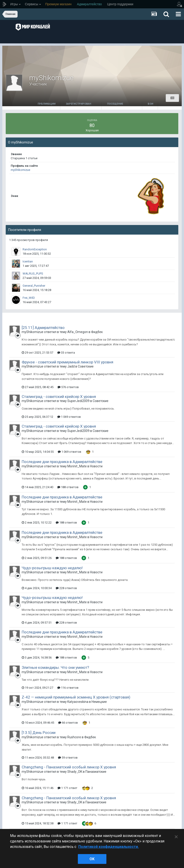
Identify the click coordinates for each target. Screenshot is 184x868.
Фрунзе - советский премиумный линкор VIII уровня (67, 362)
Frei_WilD (29, 298)
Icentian (28, 261)
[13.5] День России (39, 733)
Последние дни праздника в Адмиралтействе (62, 462)
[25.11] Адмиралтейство (43, 328)
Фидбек (97, 332)
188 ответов (68, 487)
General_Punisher (34, 286)
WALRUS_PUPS (33, 274)
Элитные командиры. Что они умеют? (55, 667)
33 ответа (66, 353)
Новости (96, 466)
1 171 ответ (67, 788)
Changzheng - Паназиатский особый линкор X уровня (69, 767)
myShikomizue (20, 170)
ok (92, 859)
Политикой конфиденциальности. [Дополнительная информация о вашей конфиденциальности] (109, 847)
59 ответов (68, 758)
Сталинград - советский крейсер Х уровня (59, 397)
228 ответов (66, 588)
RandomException (35, 249)
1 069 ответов (69, 417)
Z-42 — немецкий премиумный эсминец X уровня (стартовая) (76, 697)
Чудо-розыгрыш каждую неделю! (52, 568)
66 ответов (68, 723)
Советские (86, 366)
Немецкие (99, 702)
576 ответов (68, 387)
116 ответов (68, 688)
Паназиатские (96, 772)
